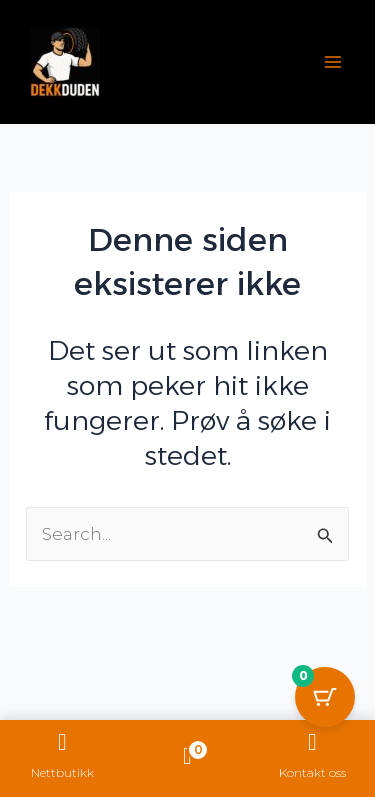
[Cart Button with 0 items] (325, 697)
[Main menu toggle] (333, 62)
